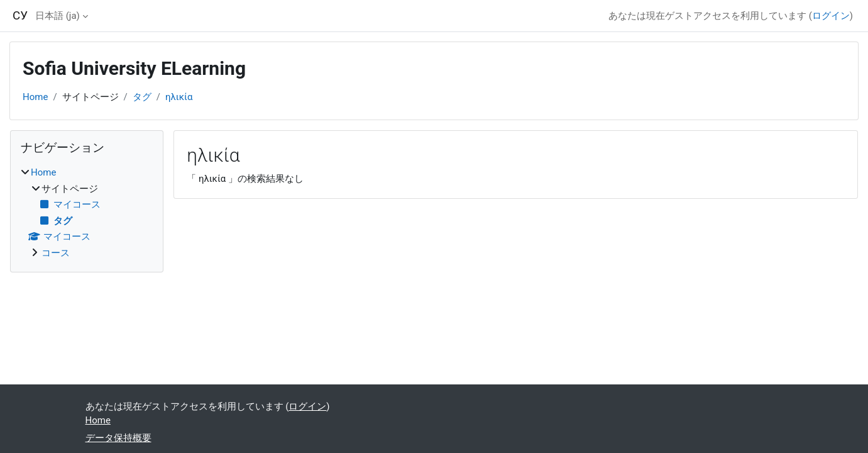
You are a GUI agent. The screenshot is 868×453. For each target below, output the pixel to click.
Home (35, 97)
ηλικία (179, 97)
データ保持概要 (118, 438)
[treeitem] (87, 213)
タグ (142, 97)
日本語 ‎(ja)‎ (58, 16)
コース (56, 253)
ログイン (831, 16)
